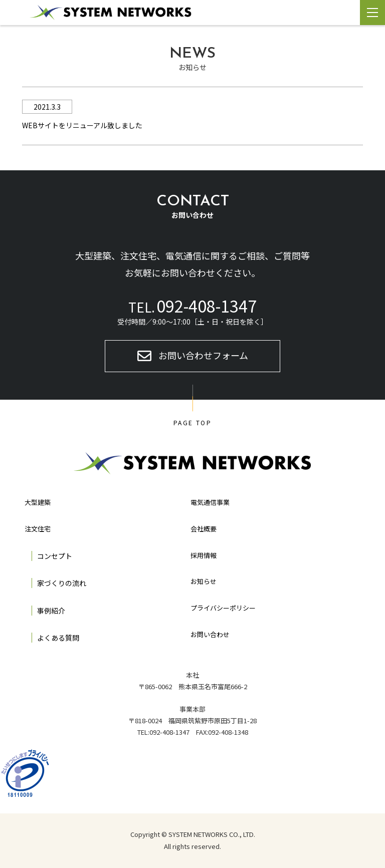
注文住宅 (38, 529)
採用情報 (204, 555)
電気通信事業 (210, 502)
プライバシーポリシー (223, 608)
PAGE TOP (192, 422)
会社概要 (204, 529)
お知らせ (204, 581)
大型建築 (38, 502)
